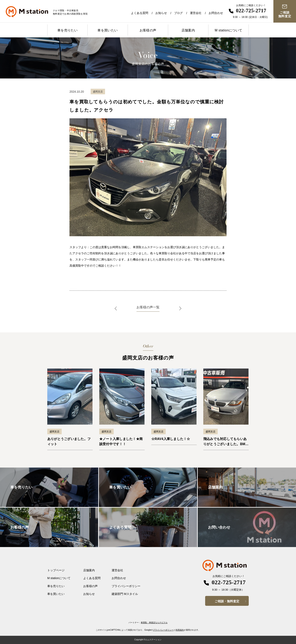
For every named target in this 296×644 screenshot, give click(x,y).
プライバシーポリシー (126, 586)
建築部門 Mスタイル (125, 594)
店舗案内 (188, 30)
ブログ (178, 13)
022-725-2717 (251, 11)
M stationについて (228, 30)
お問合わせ (216, 13)
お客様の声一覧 (148, 307)
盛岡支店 (54, 432)
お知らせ (161, 13)
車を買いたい (108, 30)
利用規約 (180, 630)
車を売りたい (67, 30)
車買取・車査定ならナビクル (154, 623)
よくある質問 (140, 13)
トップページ (56, 570)
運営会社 (196, 13)
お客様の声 (148, 30)
